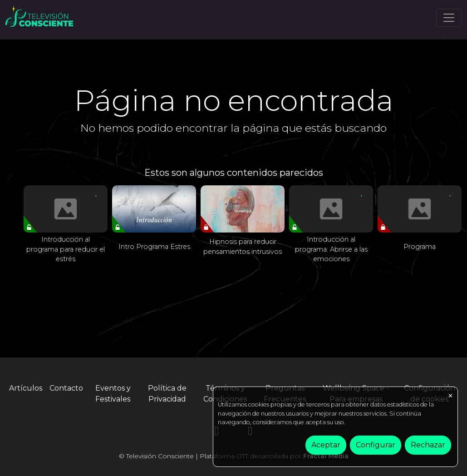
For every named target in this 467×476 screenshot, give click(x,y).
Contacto (66, 388)
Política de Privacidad (167, 394)
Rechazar (428, 445)
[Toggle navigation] (449, 18)
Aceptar (326, 445)
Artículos (26, 388)
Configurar (376, 445)
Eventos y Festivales (113, 394)
